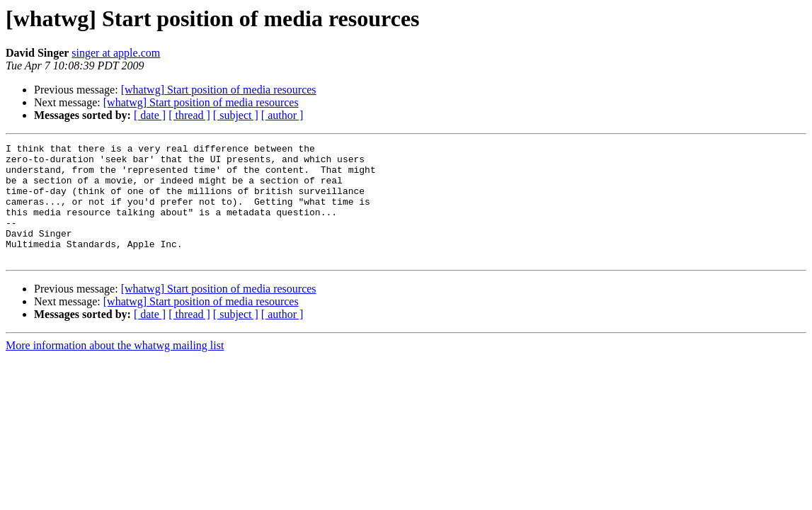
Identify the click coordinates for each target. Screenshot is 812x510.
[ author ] (282, 115)
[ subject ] (236, 115)
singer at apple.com (116, 53)
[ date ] (150, 115)
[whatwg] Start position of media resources (219, 90)
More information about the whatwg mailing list (115, 369)
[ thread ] (189, 115)
